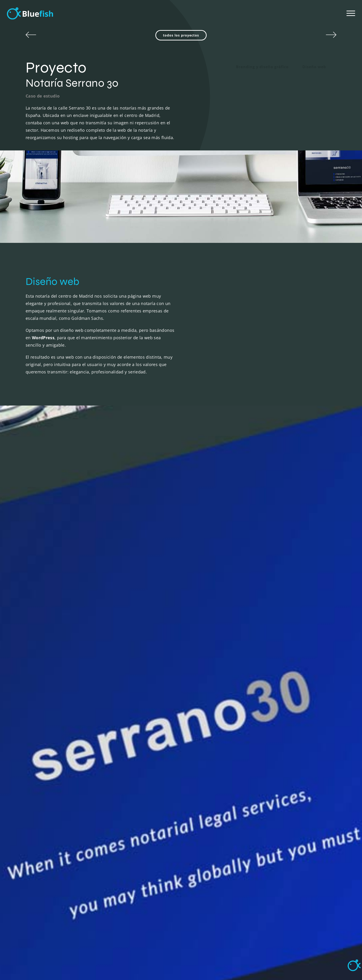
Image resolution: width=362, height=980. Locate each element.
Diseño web (314, 67)
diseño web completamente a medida (98, 330)
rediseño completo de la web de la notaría (110, 130)
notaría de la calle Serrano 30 (61, 108)
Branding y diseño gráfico (262, 67)
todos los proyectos (181, 35)
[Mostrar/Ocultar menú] (351, 13)
